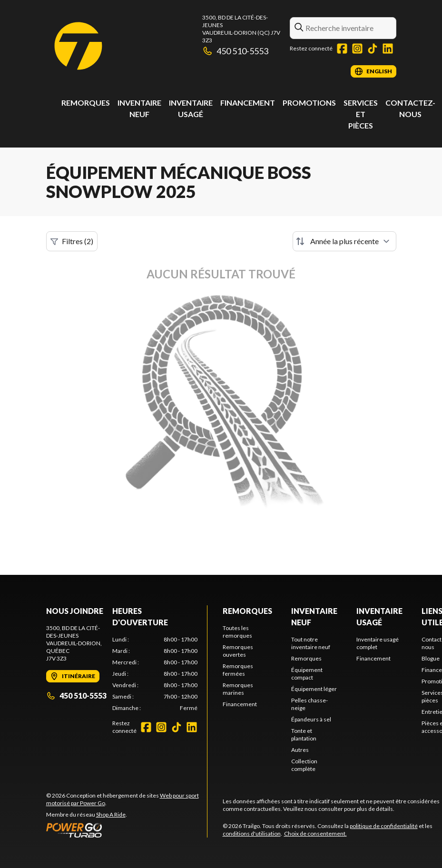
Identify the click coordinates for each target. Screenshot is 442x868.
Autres (300, 750)
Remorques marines (238, 689)
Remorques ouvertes (238, 651)
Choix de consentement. (315, 833)
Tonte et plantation (304, 735)
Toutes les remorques (237, 632)
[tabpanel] (155, 674)
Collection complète (304, 765)
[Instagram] (357, 49)
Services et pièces (361, 114)
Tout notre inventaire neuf (311, 643)
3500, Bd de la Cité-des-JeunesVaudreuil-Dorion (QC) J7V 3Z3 (241, 29)
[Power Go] (127, 830)
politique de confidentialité (384, 826)
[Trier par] (344, 241)
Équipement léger (314, 689)
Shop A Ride (111, 814)
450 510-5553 (236, 51)
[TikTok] (373, 49)
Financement (248, 103)
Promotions (309, 103)
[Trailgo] (78, 46)
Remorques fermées (238, 670)
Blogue (431, 658)
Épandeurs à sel (311, 719)
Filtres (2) (72, 241)
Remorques (86, 103)
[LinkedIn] (388, 49)
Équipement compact (307, 674)
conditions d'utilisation (252, 833)
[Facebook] (342, 49)
